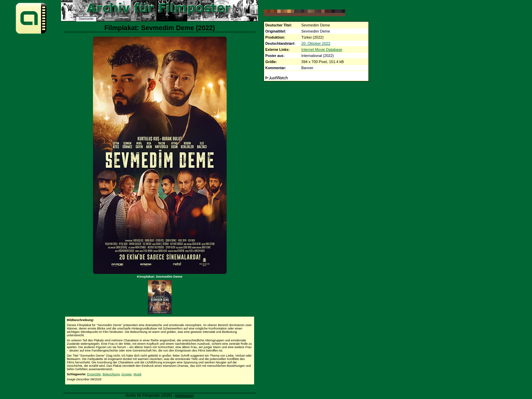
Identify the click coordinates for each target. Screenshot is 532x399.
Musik (137, 374)
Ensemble (94, 374)
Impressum (184, 395)
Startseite (86, 19)
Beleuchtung (111, 374)
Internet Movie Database (322, 49)
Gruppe (127, 374)
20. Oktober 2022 (316, 43)
